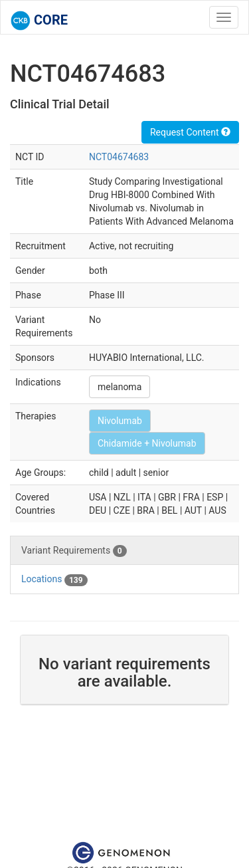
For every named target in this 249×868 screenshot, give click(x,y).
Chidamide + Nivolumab (147, 443)
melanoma (120, 387)
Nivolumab (120, 421)
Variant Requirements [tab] (74, 551)
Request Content (190, 132)
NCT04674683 (119, 157)
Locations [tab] (54, 580)
